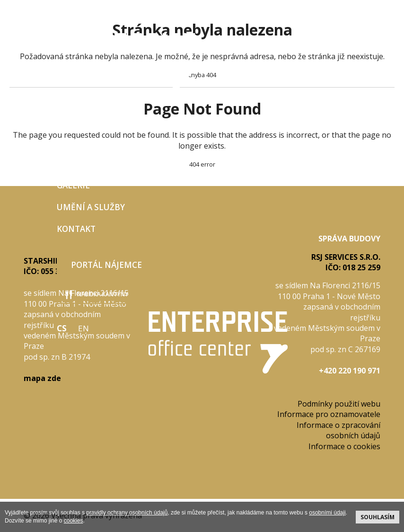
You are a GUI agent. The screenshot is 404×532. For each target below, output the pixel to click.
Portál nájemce (106, 265)
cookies (74, 521)
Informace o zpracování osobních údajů (338, 430)
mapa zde (42, 378)
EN (83, 328)
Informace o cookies (344, 446)
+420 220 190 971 (350, 371)
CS (62, 328)
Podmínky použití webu (339, 404)
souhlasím (378, 517)
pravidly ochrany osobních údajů (127, 513)
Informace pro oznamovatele (329, 414)
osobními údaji (327, 513)
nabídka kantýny (97, 295)
